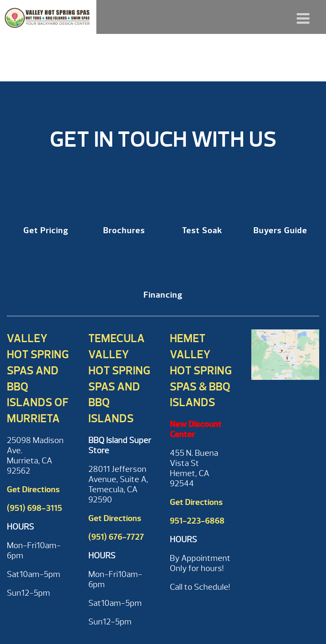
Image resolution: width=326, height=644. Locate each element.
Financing (163, 295)
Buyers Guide (280, 230)
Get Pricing (46, 230)
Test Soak (202, 230)
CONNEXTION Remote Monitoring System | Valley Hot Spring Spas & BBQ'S (48, 17)
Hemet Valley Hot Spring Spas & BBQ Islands (201, 370)
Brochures (124, 230)
